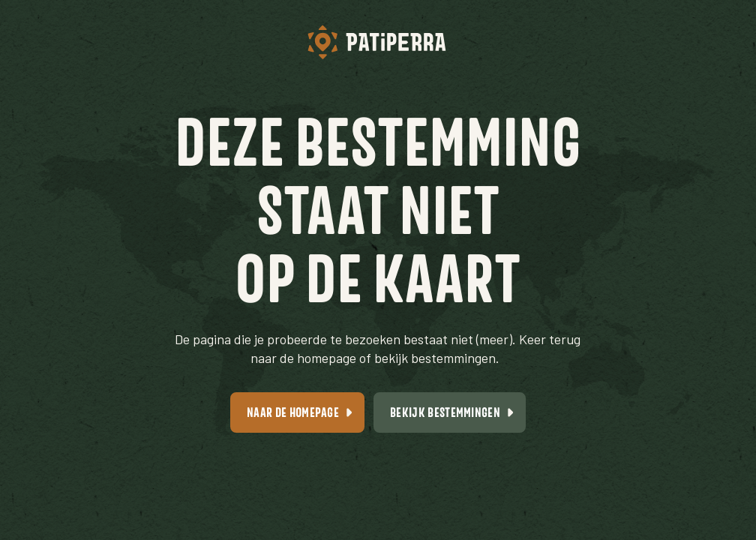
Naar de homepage (293, 412)
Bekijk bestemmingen (445, 412)
